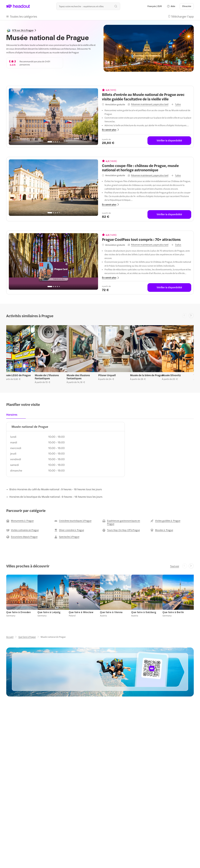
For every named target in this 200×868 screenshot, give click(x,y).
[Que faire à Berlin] (173, 612)
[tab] (13, 416)
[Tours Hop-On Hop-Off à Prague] (121, 530)
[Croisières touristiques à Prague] (73, 521)
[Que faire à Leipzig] (49, 612)
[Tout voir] (175, 566)
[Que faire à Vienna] (111, 612)
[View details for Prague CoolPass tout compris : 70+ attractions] (147, 239)
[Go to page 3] (55, 142)
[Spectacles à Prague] (67, 537)
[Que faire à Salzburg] (144, 612)
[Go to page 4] (57, 142)
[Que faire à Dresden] (18, 612)
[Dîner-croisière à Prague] (69, 530)
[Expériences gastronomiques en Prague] (124, 522)
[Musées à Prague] (162, 530)
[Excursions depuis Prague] (22, 537)
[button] (171, 6)
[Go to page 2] (54, 142)
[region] (53, 117)
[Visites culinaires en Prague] (22, 530)
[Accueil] (10, 637)
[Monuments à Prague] (20, 521)
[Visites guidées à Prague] (165, 521)
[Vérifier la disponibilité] (169, 141)
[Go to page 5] (59, 142)
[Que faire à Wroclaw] (81, 612)
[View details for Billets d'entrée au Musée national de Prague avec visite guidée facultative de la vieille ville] (147, 97)
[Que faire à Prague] (27, 637)
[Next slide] (191, 316)
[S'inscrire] (187, 6)
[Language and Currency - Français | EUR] (155, 6)
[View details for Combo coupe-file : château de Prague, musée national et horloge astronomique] (147, 168)
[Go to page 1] (50, 142)
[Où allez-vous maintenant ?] (88, 6)
